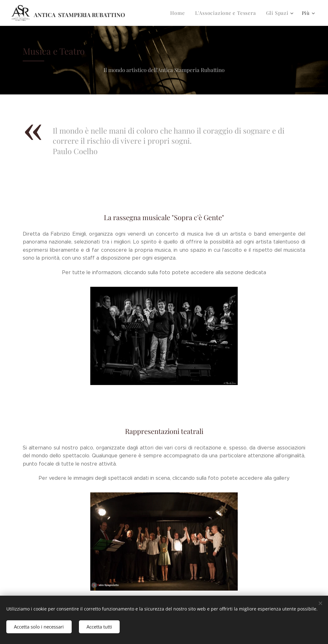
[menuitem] (182, 13)
